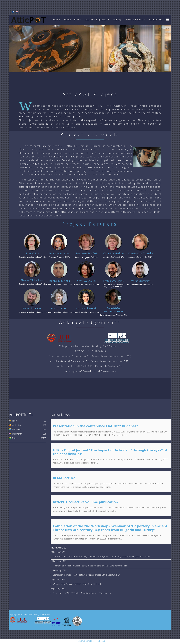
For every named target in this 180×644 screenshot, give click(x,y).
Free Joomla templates (85, 641)
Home (56, 20)
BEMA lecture (64, 478)
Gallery (117, 20)
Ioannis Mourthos (59, 281)
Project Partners (90, 224)
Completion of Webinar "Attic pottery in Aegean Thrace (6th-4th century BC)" (86, 575)
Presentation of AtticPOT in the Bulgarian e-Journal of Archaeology (82, 593)
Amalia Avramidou (59, 253)
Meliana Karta (59, 308)
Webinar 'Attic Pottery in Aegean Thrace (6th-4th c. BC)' (77, 584)
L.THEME (101, 641)
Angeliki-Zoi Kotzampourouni (114, 310)
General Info (71, 20)
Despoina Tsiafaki (86, 253)
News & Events (134, 20)
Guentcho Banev (32, 308)
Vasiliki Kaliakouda (86, 308)
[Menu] (168, 20)
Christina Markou (113, 253)
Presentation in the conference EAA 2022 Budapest (95, 426)
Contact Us (156, 20)
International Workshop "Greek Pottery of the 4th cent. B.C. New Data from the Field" (90, 566)
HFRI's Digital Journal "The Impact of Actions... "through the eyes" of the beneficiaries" (110, 452)
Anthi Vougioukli (86, 281)
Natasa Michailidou (32, 280)
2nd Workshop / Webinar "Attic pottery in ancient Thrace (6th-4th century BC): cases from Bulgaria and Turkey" (101, 557)
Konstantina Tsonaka (141, 253)
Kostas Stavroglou (113, 281)
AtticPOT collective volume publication (85, 502)
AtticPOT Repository (97, 20)
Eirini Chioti (32, 253)
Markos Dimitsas (141, 281)
